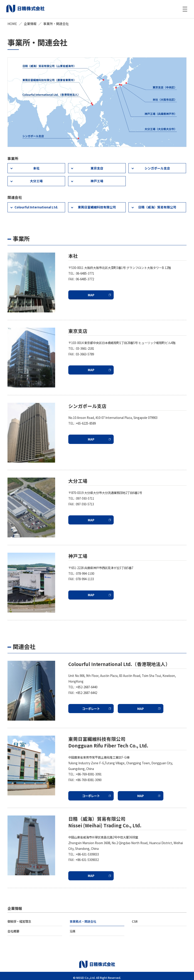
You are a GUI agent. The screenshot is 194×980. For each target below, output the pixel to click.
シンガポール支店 (157, 168)
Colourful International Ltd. (36, 205)
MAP (88, 292)
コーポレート (88, 706)
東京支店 (97, 168)
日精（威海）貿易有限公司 (157, 205)
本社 (36, 168)
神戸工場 (97, 180)
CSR (135, 918)
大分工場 (36, 180)
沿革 (73, 927)
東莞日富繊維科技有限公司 (97, 205)
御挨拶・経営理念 (19, 918)
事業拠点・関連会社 (83, 918)
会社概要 (13, 927)
